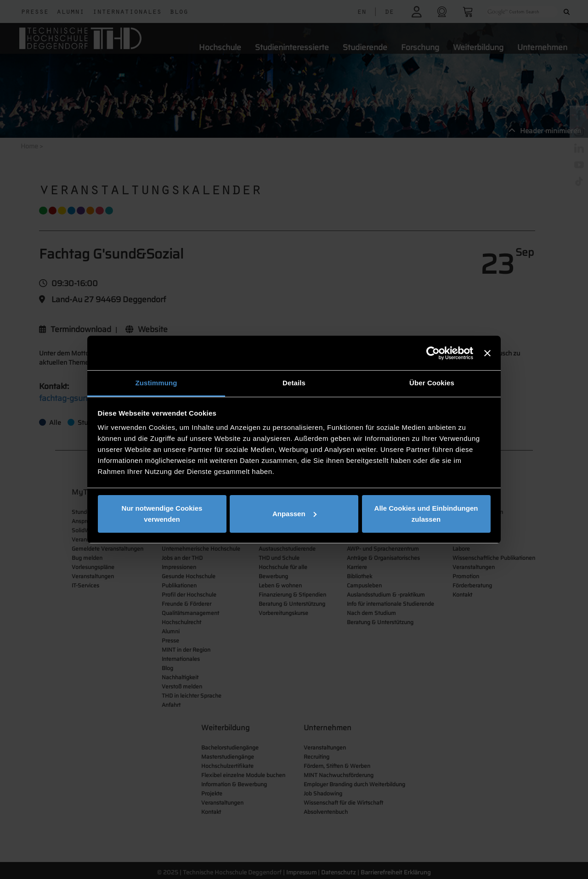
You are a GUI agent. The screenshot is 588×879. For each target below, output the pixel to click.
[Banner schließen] (487, 353)
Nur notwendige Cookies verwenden (162, 514)
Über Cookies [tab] (432, 383)
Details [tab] (294, 383)
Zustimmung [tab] (156, 383)
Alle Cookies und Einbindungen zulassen (426, 514)
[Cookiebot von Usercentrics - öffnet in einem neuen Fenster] (433, 353)
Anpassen (294, 514)
